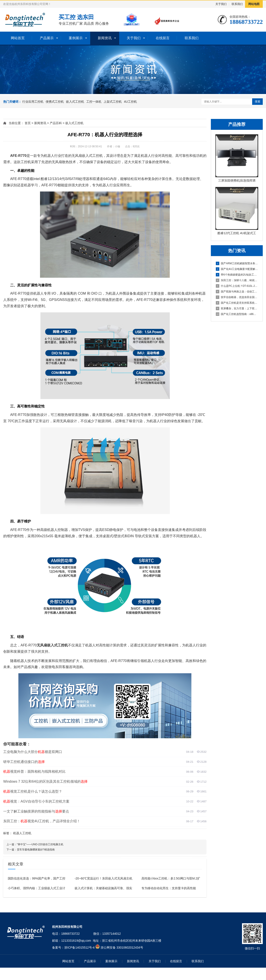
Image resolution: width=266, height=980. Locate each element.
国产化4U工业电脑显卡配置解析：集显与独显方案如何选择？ (237, 269)
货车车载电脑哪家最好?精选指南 (36, 850)
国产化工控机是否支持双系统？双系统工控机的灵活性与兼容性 (237, 303)
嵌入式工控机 (75, 102)
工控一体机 (94, 102)
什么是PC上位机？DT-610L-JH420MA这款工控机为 (237, 286)
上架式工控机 (113, 102)
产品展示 (47, 38)
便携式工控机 (55, 102)
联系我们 (237, 4)
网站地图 (254, 4)
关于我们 (221, 4)
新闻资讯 (105, 38)
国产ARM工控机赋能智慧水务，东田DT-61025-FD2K (237, 263)
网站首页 (18, 38)
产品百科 (56, 123)
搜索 (258, 101)
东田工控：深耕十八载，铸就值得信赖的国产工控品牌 (237, 280)
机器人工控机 (22, 833)
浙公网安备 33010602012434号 (122, 948)
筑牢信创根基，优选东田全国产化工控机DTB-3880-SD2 (237, 297)
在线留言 (163, 38)
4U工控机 (130, 102)
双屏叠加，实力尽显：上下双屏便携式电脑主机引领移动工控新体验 (237, 308)
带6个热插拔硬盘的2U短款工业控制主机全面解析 (237, 275)
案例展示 (76, 38)
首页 (28, 123)
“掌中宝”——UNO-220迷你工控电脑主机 (40, 844)
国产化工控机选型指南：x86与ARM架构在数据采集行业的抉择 (237, 314)
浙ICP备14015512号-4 (79, 948)
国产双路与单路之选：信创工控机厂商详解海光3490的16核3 (237, 292)
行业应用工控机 (33, 102)
